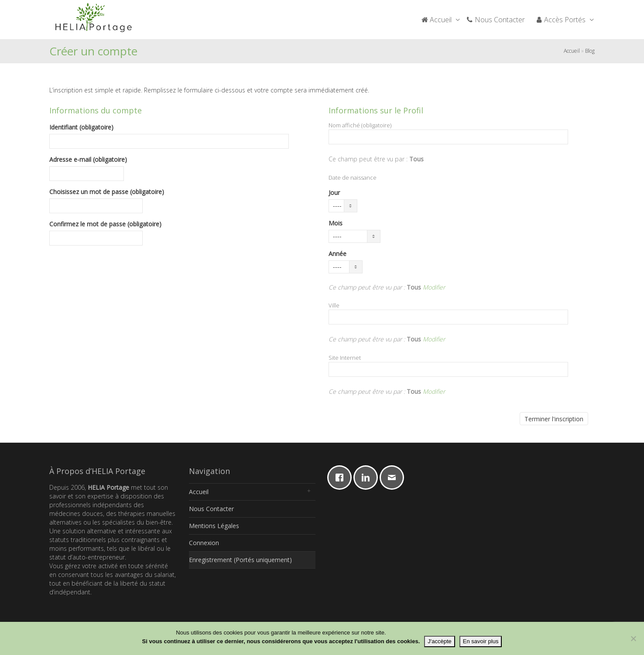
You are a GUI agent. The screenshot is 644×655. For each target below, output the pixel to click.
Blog (590, 51)
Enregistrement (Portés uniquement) (240, 560)
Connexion (204, 543)
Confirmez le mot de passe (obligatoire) (105, 224)
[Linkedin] (368, 478)
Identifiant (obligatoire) (81, 127)
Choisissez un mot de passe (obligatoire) (107, 192)
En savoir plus (481, 641)
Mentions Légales (214, 526)
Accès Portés (561, 20)
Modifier (434, 287)
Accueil (437, 20)
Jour (334, 193)
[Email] (394, 478)
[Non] (633, 638)
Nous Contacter (495, 20)
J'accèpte (440, 641)
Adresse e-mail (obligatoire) (88, 159)
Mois (336, 223)
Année (337, 254)
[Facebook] (342, 478)
